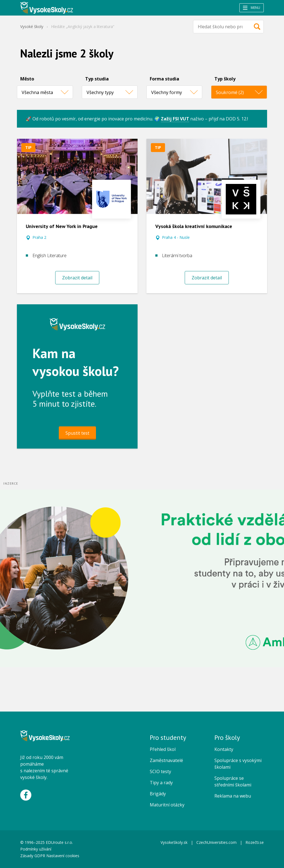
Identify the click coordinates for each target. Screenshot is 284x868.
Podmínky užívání (36, 849)
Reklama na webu (233, 796)
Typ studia (97, 79)
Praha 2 (39, 237)
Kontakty (224, 749)
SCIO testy (160, 771)
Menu (252, 8)
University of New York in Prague (62, 226)
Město (27, 79)
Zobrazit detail (77, 278)
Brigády (158, 794)
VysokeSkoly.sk (174, 842)
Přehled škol (163, 749)
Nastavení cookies (63, 856)
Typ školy (225, 79)
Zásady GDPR (33, 856)
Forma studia (164, 79)
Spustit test (77, 433)
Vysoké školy (32, 26)
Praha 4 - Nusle (176, 237)
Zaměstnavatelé (166, 760)
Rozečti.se (255, 842)
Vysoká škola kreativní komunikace (194, 226)
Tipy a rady (161, 783)
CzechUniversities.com (216, 842)
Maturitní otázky (167, 805)
